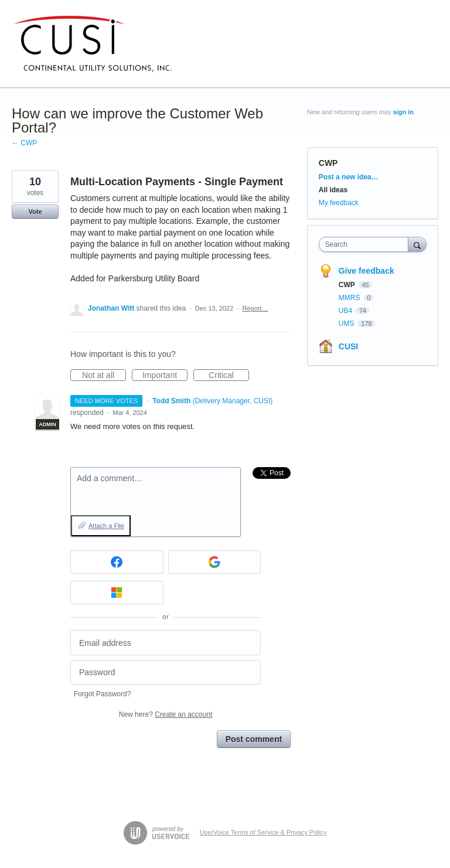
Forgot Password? (102, 694)
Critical (229, 376)
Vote (35, 212)
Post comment (254, 739)
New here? (166, 714)
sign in (403, 112)
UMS (347, 324)
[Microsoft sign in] (117, 593)
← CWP (24, 143)
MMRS (350, 298)
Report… (255, 308)
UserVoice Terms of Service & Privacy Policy (263, 832)
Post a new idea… (349, 177)
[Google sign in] (215, 562)
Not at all (104, 376)
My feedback (339, 203)
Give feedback (367, 271)
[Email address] (166, 643)
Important (165, 376)
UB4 (347, 311)
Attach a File (106, 526)
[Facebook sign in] (117, 562)
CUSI (348, 346)
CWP (328, 163)
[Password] (166, 673)
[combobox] (366, 244)
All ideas (333, 190)
